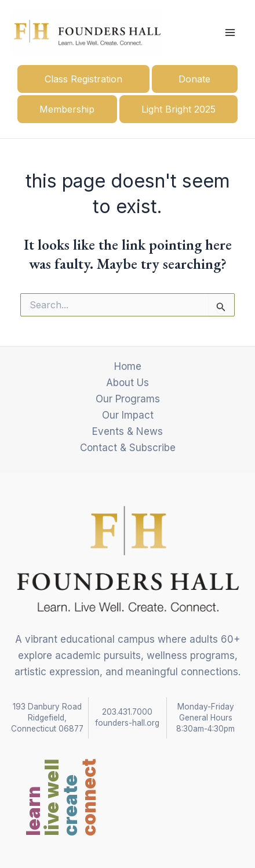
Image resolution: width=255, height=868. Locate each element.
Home (128, 366)
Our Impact (128, 415)
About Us (128, 383)
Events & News (128, 431)
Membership (67, 109)
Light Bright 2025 (178, 109)
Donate (194, 79)
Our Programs (128, 399)
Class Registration (83, 79)
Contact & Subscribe (128, 448)
